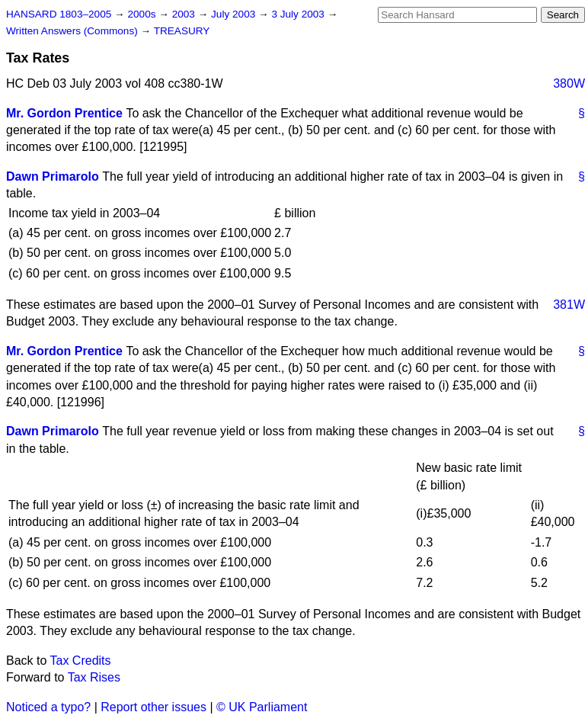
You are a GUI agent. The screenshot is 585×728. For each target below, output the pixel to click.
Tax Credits (81, 661)
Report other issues (153, 707)
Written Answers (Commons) (74, 31)
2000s (143, 14)
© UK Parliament (262, 707)
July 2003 (235, 14)
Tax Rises (94, 677)
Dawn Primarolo (53, 176)
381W (569, 305)
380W (569, 83)
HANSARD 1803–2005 (59, 14)
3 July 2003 (299, 14)
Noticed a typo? (48, 707)
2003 (185, 14)
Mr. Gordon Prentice (64, 113)
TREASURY (182, 31)
